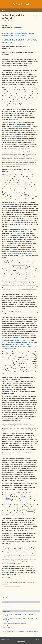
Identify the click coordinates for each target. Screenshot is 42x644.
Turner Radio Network (16, 337)
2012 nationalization (19, 234)
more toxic (30, 511)
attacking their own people (15, 137)
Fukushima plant (9, 204)
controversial (33, 509)
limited (24, 509)
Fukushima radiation (20, 222)
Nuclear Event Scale (18, 265)
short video (27, 300)
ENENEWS (11, 381)
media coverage (15, 254)
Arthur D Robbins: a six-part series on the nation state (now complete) (21, 632)
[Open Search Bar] (40, 11)
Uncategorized (8, 578)
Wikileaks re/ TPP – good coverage (13, 586)
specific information (11, 252)
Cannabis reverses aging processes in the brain (15, 624)
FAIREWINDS (8, 391)
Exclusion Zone (13, 195)
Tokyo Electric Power (25, 230)
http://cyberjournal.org (17, 27)
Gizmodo (33, 370)
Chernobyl (5, 175)
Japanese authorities (8, 123)
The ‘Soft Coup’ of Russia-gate (10, 628)
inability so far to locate (15, 542)
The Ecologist (24, 370)
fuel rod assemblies (17, 236)
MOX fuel (24, 497)
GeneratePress (21, 641)
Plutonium (23, 501)
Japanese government (18, 127)
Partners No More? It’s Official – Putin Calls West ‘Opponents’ (18, 614)
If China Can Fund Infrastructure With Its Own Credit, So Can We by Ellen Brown (20, 619)
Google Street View (26, 256)
